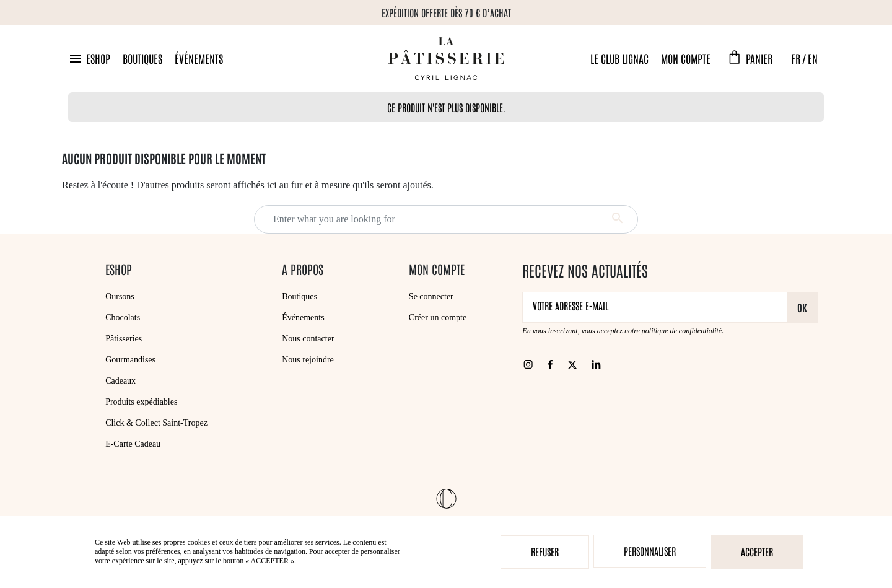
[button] (89, 59)
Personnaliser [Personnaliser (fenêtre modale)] (650, 551)
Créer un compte (438, 318)
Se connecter (431, 296)
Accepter (757, 551)
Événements (199, 58)
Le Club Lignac (619, 58)
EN (813, 58)
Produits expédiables (141, 402)
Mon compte (686, 58)
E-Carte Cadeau (133, 444)
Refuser (545, 551)
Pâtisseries (124, 339)
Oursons (120, 296)
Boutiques (142, 58)
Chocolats (123, 318)
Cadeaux (120, 381)
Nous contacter (308, 339)
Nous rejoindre (308, 360)
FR (796, 58)
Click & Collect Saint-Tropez (156, 423)
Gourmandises (130, 360)
